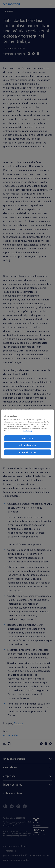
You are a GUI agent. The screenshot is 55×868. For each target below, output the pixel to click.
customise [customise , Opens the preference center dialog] (27, 438)
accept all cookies (27, 452)
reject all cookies (28, 445)
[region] (28, 434)
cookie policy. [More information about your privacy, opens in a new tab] (28, 431)
